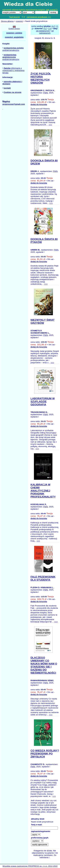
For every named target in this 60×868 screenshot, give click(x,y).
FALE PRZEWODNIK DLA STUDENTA (43, 578)
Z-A (50, 28)
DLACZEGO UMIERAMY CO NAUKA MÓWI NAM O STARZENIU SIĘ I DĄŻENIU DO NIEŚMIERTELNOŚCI (44, 665)
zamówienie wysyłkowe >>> (39, 17)
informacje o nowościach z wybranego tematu (13, 70)
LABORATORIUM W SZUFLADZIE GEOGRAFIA (43, 402)
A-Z (53, 26)
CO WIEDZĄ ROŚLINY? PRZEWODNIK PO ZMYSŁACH (45, 754)
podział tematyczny (11, 50)
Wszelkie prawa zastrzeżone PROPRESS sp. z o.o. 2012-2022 (30, 866)
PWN (46, 93)
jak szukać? (52, 10)
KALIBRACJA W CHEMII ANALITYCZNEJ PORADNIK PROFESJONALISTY (43, 491)
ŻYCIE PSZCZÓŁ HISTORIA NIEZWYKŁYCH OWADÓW (41, 78)
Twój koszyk (14, 17)
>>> (50, 125)
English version (14, 29)
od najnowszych (46, 32)
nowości (19, 21)
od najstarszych (43, 31)
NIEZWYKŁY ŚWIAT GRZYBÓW (43, 322)
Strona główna (7, 21)
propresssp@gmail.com (14, 104)
